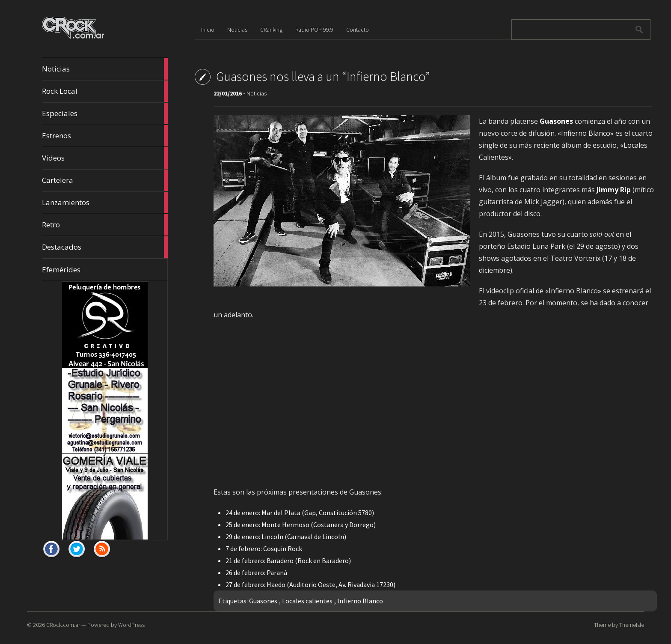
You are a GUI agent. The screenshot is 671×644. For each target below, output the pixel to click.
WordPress (131, 625)
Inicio (208, 30)
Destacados (105, 247)
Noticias (105, 69)
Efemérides (61, 270)
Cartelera (105, 180)
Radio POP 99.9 (314, 30)
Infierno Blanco (360, 601)
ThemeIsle (632, 625)
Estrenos (105, 136)
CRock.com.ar (63, 625)
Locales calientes (307, 601)
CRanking (271, 30)
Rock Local (105, 91)
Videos (105, 158)
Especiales (105, 113)
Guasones (263, 601)
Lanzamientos (105, 203)
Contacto (358, 30)
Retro (105, 225)
